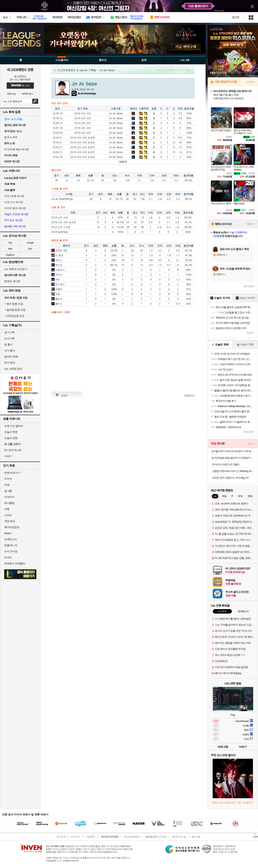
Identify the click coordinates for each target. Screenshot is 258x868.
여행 (7, 509)
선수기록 (9, 338)
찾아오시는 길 (179, 837)
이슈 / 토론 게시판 (14, 196)
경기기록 (9, 332)
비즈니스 (76, 837)
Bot (30, 249)
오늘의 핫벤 (11, 432)
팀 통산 (8, 344)
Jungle (30, 243)
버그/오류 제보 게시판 (17, 149)
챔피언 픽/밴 (11, 357)
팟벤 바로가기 (12, 473)
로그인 (236, 17)
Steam (8, 533)
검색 (35, 101)
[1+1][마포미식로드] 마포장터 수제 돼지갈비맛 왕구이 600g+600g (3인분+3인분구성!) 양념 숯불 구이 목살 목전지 (233, 451)
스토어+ (251, 82)
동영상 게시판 (12, 281)
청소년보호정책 (132, 837)
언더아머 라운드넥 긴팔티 (226, 464)
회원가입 (11, 94)
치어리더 (9, 497)
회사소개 (61, 837)
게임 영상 (10, 521)
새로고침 (248, 286)
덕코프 (8, 557)
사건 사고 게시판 (14, 202)
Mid (10, 249)
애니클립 (9, 503)
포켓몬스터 (11, 539)
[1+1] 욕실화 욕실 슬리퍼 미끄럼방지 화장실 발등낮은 (233, 458)
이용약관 (90, 837)
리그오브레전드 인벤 (20, 70)
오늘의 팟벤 (11, 438)
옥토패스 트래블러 (15, 563)
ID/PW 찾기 (28, 94)
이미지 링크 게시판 (15, 208)
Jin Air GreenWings (62, 199)
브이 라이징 (11, 551)
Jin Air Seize (116, 113)
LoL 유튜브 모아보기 (16, 269)
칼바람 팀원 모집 (15, 310)
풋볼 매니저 (11, 545)
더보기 (123, 162)
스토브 (8, 515)
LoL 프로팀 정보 (13, 369)
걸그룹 (8, 491)
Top (10, 243)
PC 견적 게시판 (13, 450)
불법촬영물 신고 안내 (156, 837)
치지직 (8, 479)
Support (10, 255)
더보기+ (251, 224)
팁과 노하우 (11, 137)
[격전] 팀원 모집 (14, 316)
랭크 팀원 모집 (14, 304)
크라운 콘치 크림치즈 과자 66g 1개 (230, 478)
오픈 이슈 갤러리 (14, 426)
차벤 (7, 485)
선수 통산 (10, 351)
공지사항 (196, 837)
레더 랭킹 (10, 363)
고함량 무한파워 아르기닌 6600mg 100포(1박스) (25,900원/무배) (233, 471)
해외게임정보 (12, 527)
